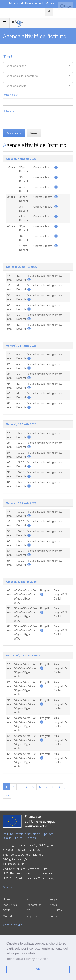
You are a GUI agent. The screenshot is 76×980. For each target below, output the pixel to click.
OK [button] (38, 969)
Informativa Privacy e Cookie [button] (28, 959)
